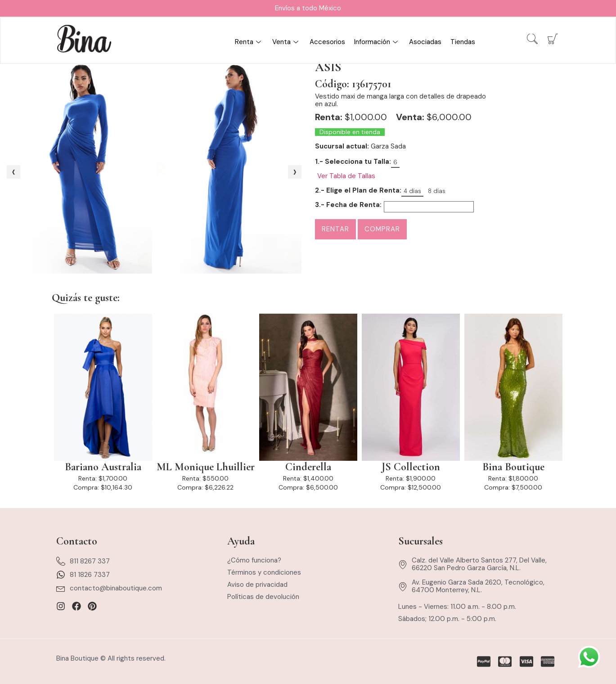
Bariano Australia (103, 467)
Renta (249, 42)
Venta (286, 42)
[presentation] (13, 172)
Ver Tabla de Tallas (346, 176)
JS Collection (411, 467)
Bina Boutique (513, 467)
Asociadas (425, 42)
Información (377, 42)
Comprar (382, 229)
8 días (437, 191)
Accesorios (327, 42)
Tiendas (463, 42)
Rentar (335, 229)
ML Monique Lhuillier (206, 467)
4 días (412, 191)
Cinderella (308, 467)
